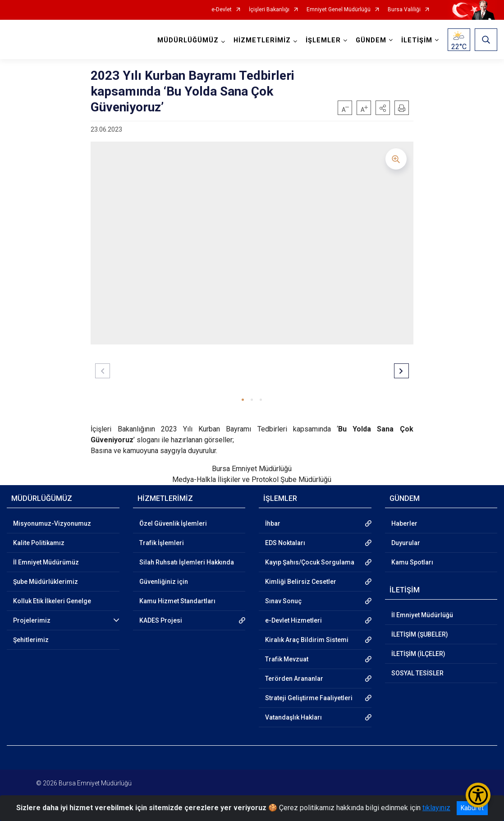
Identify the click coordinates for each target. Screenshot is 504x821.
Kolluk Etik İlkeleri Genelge (52, 601)
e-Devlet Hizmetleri (293, 620)
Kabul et (472, 808)
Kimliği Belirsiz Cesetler (301, 582)
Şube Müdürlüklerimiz (46, 582)
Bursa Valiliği (404, 10)
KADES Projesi (161, 620)
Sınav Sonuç (283, 601)
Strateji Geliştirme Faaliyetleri (309, 698)
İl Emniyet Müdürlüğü (422, 615)
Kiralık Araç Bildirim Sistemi (307, 640)
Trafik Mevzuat (287, 659)
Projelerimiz (32, 620)
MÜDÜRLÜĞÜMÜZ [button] (188, 40)
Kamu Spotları (412, 562)
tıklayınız (436, 808)
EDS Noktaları (285, 543)
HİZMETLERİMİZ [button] (262, 40)
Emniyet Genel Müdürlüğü (339, 10)
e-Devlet (222, 10)
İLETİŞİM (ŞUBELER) (420, 634)
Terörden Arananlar (294, 679)
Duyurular (406, 543)
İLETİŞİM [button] (417, 40)
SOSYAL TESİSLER (417, 673)
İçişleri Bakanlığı (269, 10)
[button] (383, 108)
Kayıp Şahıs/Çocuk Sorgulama (310, 562)
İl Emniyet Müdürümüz (46, 562)
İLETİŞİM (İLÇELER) (418, 654)
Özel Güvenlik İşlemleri (173, 523)
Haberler (404, 523)
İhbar (273, 523)
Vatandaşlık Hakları (293, 717)
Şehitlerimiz (31, 640)
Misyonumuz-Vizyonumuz (52, 523)
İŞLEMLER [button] (323, 40)
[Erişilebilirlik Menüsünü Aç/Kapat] (478, 795)
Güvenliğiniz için (164, 582)
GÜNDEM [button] (371, 40)
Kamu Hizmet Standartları (177, 601)
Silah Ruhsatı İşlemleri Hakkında (187, 562)
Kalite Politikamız (39, 543)
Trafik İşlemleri (162, 543)
